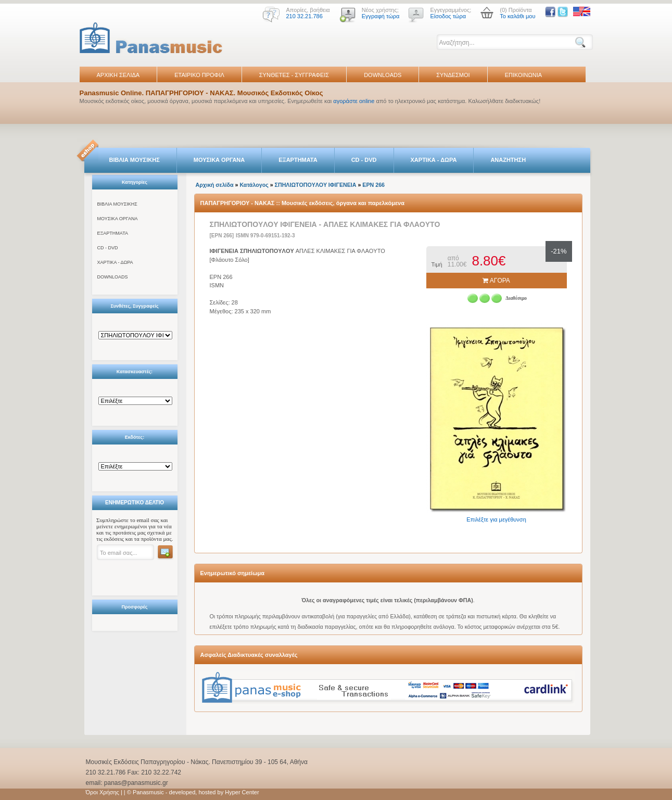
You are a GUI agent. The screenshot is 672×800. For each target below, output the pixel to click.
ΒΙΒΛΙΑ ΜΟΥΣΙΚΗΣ (135, 160)
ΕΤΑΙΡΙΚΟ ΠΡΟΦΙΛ (199, 75)
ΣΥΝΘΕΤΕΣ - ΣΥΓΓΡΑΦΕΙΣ (294, 75)
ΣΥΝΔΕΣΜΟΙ (453, 75)
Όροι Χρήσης (103, 792)
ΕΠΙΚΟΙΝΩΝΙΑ (523, 75)
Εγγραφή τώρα (381, 16)
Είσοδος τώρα (448, 16)
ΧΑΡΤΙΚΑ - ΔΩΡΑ (434, 160)
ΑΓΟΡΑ (496, 281)
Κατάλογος (254, 185)
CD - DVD (364, 160)
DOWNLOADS (383, 75)
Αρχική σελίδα (215, 185)
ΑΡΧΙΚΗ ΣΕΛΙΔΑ (118, 75)
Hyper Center (242, 792)
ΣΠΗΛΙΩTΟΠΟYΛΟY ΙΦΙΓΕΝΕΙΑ (316, 185)
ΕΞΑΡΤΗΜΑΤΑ (298, 160)
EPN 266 (373, 185)
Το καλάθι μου (517, 16)
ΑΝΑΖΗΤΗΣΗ (508, 160)
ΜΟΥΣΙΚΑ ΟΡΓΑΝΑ (219, 160)
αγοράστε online (354, 101)
